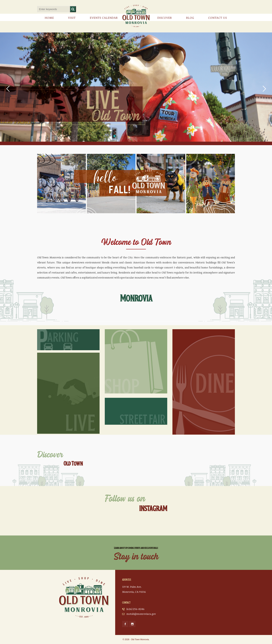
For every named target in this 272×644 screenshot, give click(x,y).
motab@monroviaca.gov (141, 614)
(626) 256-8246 (135, 609)
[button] (73, 9)
